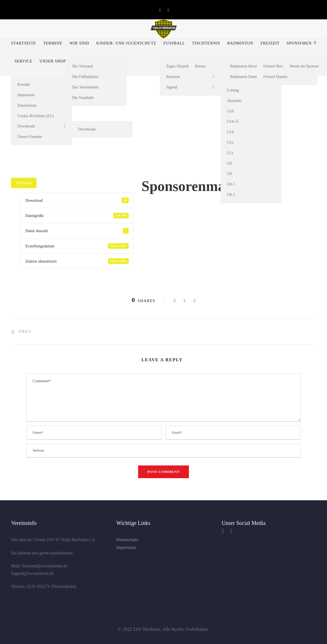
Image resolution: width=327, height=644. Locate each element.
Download (24, 183)
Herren (200, 66)
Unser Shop (53, 61)
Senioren (173, 77)
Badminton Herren (245, 66)
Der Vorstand (83, 66)
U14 (230, 132)
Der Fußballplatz (85, 77)
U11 (230, 153)
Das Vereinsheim (85, 87)
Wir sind (79, 43)
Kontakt (24, 84)
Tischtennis (206, 43)
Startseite (23, 43)
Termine (53, 43)
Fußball (174, 43)
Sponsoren (299, 43)
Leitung (233, 90)
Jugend (172, 87)
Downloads (26, 126)
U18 (230, 111)
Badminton (240, 43)
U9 (229, 163)
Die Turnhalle (83, 98)
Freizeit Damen (275, 77)
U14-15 (233, 121)
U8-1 (231, 184)
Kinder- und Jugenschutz (126, 43)
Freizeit (270, 43)
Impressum (26, 95)
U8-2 (231, 195)
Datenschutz (27, 105)
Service (23, 61)
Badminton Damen (245, 77)
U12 (230, 142)
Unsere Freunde (30, 137)
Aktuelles (234, 101)
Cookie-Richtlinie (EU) (36, 116)
